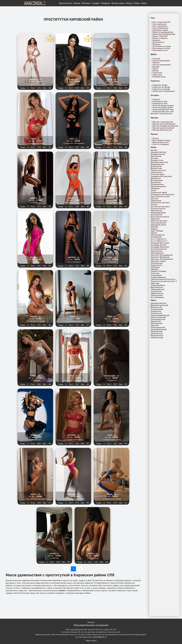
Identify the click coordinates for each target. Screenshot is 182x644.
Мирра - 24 (92, 554)
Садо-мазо (157, 75)
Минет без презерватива (164, 34)
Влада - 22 (35, 435)
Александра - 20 (111, 376)
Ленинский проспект (75, 202)
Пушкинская (156, 265)
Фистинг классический (161, 113)
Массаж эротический (162, 130)
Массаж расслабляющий (164, 124)
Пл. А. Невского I (159, 239)
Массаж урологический (163, 128)
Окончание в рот (160, 50)
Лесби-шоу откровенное (164, 91)
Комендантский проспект (162, 194)
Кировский (156, 311)
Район (137, 3)
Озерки (154, 229)
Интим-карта (118, 3)
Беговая (154, 158)
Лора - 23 (111, 435)
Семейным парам (160, 30)
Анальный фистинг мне (163, 111)
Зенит (153, 190)
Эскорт (156, 138)
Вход (144, 3)
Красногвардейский (160, 315)
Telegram (106, 3)
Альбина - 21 (35, 257)
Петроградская (158, 235)
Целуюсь (156, 40)
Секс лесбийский (160, 28)
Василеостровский (159, 305)
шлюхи (62, 590)
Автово (37, 262)
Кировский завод (37, 84)
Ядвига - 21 (35, 198)
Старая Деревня (158, 277)
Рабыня (156, 63)
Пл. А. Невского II (159, 241)
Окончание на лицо (161, 48)
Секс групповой (160, 26)
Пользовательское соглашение (91, 625)
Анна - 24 (35, 376)
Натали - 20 (35, 317)
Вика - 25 (111, 317)
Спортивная (156, 275)
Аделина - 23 (73, 257)
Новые (77, 3)
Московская (156, 215)
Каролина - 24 (111, 198)
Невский (155, 325)
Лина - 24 (73, 79)
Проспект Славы (158, 261)
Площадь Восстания (160, 243)
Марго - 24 (73, 198)
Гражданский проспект (161, 176)
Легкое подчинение (161, 65)
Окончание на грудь (162, 46)
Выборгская (156, 168)
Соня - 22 (35, 139)
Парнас (154, 233)
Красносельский (158, 317)
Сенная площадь (158, 271)
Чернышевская (158, 289)
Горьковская (157, 172)
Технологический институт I (163, 279)
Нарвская (75, 84)
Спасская (155, 273)
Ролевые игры (159, 77)
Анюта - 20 (54, 554)
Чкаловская (156, 291)
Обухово (155, 227)
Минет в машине (160, 38)
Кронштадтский (158, 319)
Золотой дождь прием (163, 107)
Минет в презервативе (163, 32)
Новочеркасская (158, 223)
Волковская (156, 166)
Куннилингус (158, 42)
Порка (155, 69)
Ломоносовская (158, 209)
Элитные (86, 3)
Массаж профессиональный (165, 126)
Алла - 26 (111, 257)
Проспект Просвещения (162, 259)
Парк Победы (157, 231)
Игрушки (156, 44)
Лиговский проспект (160, 207)
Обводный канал (158, 225)
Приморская (156, 251)
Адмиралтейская (158, 152)
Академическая (158, 154)
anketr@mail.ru (100, 637)
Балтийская (113, 202)
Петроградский (158, 327)
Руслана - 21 (73, 435)
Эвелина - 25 (35, 79)
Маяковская (156, 211)
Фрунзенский (157, 335)
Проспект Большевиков (162, 255)
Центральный (157, 337)
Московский (156, 323)
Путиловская (157, 263)
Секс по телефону (161, 144)
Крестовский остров (160, 196)
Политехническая (159, 249)
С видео (96, 3)
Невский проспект (159, 221)
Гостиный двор (157, 174)
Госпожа (156, 58)
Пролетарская (157, 253)
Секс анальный (159, 24)
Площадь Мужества (160, 247)
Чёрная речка (157, 293)
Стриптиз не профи (161, 87)
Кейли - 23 (111, 79)
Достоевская (157, 180)
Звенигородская (158, 186)
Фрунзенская (157, 287)
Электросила (157, 295)
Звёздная (155, 188)
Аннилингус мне (160, 103)
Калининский (157, 309)
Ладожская (156, 200)
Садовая (155, 269)
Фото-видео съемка (161, 140)
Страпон (156, 99)
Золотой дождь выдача (163, 105)
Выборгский (156, 307)
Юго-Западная (75, 262)
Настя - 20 (35, 494)
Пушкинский (156, 333)
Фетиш (155, 71)
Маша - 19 (111, 494)
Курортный (156, 321)
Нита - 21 (73, 139)
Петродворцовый (159, 329)
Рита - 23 (73, 376)
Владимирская (157, 164)
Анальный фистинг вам (163, 109)
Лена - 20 (111, 139)
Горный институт (158, 170)
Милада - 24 (73, 494)
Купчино (155, 198)
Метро (129, 3)
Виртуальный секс (161, 142)
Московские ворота (160, 217)
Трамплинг (157, 73)
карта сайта (91, 640)
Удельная (155, 283)
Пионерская (156, 237)
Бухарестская (157, 160)
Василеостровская (159, 162)
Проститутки (65, 3)
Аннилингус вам (160, 101)
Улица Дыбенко (158, 285)
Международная (158, 213)
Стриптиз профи (160, 85)
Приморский (156, 331)
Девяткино (156, 178)
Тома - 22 (73, 317)
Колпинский (156, 313)
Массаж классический (163, 122)
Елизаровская (157, 184)
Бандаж (156, 67)
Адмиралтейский (158, 303)
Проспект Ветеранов (75, 143)
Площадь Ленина (158, 245)
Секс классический (161, 22)
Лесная (154, 204)
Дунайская (156, 182)
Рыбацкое (155, 267)
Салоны (91, 622)
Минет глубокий (160, 36)
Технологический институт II (164, 281)
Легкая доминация (161, 61)
